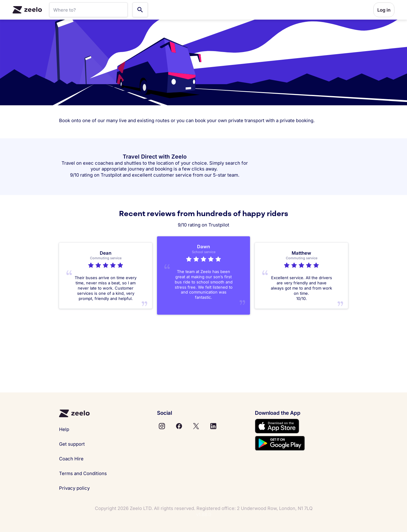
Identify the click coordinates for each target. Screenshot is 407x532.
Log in (384, 10)
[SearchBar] (88, 10)
